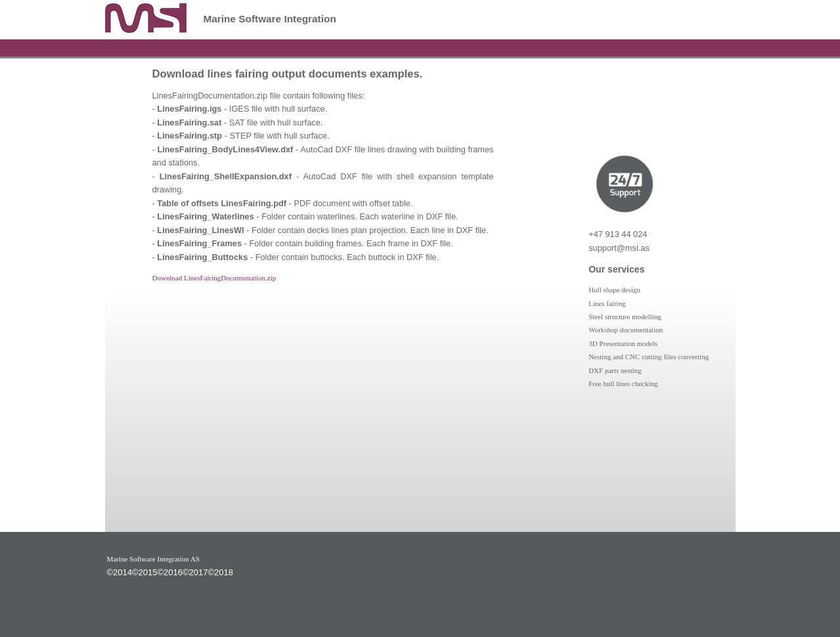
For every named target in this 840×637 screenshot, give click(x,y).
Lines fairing (607, 303)
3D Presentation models (623, 343)
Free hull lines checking (623, 384)
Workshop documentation (626, 330)
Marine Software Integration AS (153, 559)
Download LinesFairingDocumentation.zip (214, 278)
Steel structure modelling (625, 317)
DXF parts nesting (615, 370)
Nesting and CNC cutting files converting (649, 357)
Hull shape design (614, 290)
